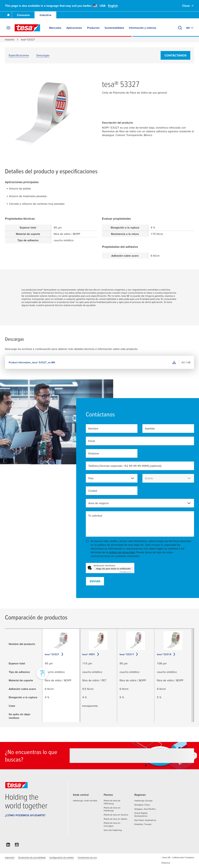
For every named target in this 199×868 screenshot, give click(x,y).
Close (188, 6)
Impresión (10, 857)
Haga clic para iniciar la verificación (113, 569)
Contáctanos (175, 55)
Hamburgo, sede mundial (85, 801)
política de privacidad (122, 552)
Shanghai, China (142, 805)
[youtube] (17, 846)
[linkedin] (8, 846)
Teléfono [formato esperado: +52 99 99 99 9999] (125, 466)
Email (92, 441)
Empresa (94, 453)
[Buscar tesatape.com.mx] (180, 28)
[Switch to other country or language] (190, 28)
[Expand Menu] (8, 28)
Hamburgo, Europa (143, 801)
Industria (45, 15)
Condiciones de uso (87, 857)
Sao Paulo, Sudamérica (145, 820)
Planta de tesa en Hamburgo (112, 809)
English (113, 6)
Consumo (23, 15)
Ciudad (93, 491)
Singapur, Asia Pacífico (145, 809)
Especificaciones (19, 55)
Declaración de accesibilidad (32, 857)
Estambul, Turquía (143, 824)
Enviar (95, 581)
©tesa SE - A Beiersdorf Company (178, 857)
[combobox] (112, 478)
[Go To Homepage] (8, 15)
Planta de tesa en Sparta (115, 819)
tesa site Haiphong (113, 830)
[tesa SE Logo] (27, 28)
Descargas (43, 55)
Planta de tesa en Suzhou (116, 815)
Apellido (150, 428)
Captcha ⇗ (126, 572)
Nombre (93, 428)
